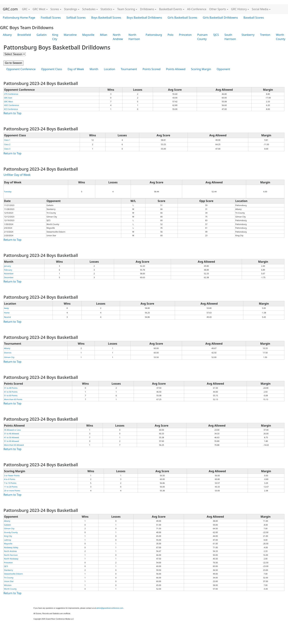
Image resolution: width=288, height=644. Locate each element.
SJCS (216, 35)
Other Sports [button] (218, 9)
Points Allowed (176, 69)
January (7, 266)
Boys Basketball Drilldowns (144, 18)
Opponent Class (52, 69)
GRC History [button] (239, 9)
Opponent (223, 69)
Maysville (88, 35)
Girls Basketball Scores (182, 18)
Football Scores (51, 18)
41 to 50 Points (11, 392)
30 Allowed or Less (12, 430)
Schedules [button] (89, 9)
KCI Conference (11, 109)
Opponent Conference (21, 69)
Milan (104, 35)
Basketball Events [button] (171, 9)
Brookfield (24, 35)
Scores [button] (55, 9)
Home (7, 313)
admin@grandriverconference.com (110, 608)
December (9, 277)
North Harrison (134, 37)
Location (109, 69)
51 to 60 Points (11, 395)
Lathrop (8, 540)
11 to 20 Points (11, 487)
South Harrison (230, 37)
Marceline (70, 35)
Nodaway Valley (11, 547)
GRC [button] (25, 9)
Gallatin (42, 35)
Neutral (7, 317)
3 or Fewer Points (12, 475)
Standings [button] (71, 9)
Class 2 (7, 144)
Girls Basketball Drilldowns (220, 18)
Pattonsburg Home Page (19, 18)
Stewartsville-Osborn (13, 574)
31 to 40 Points (11, 388)
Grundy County (11, 532)
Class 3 (7, 149)
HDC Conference (11, 105)
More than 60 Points (13, 399)
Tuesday (8, 192)
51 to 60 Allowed (11, 441)
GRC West (8, 102)
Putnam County (202, 37)
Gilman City (9, 357)
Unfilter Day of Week (17, 175)
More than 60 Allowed (14, 445)
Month (94, 69)
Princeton (185, 35)
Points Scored (152, 69)
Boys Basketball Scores (106, 18)
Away (6, 308)
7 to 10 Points (10, 483)
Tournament (129, 69)
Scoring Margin (201, 69)
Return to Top (12, 113)
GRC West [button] (39, 9)
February (8, 270)
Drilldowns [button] (147, 9)
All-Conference (197, 9)
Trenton (265, 35)
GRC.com (10, 9)
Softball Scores (76, 18)
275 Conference (11, 94)
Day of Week (76, 69)
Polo (170, 35)
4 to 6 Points (10, 479)
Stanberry (248, 35)
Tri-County (9, 578)
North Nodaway (11, 559)
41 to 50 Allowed (11, 437)
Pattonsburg (154, 35)
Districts (8, 353)
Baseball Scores (254, 18)
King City (55, 37)
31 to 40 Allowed (11, 434)
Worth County (10, 589)
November (9, 273)
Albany (7, 35)
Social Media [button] (260, 9)
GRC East (8, 98)
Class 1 (7, 140)
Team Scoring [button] (126, 9)
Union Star (9, 581)
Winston (8, 585)
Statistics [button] (106, 9)
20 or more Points (12, 491)
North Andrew (118, 37)
